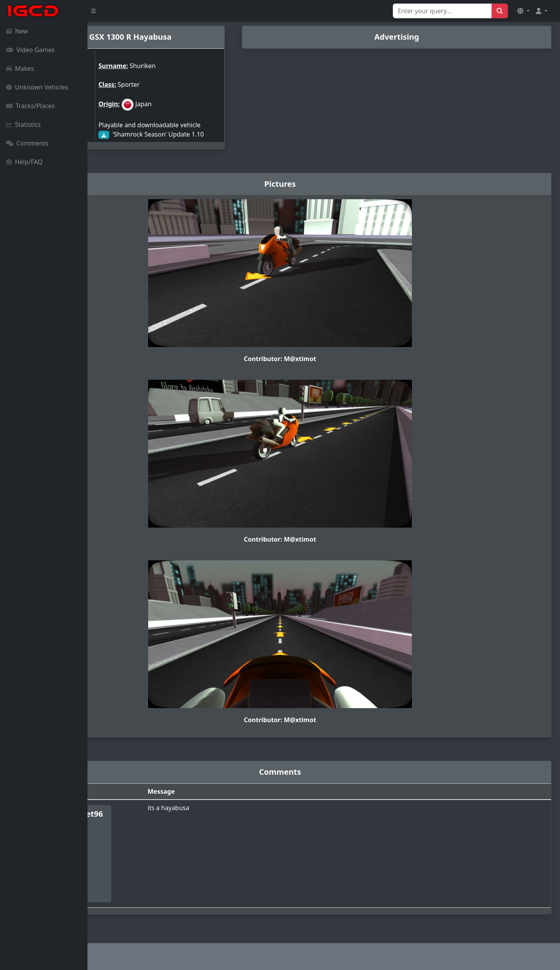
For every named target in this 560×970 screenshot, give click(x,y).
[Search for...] (442, 11)
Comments (27, 143)
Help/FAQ (24, 162)
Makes (20, 68)
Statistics (24, 125)
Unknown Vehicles (37, 87)
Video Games (31, 50)
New (17, 31)
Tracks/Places (31, 106)
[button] (523, 11)
